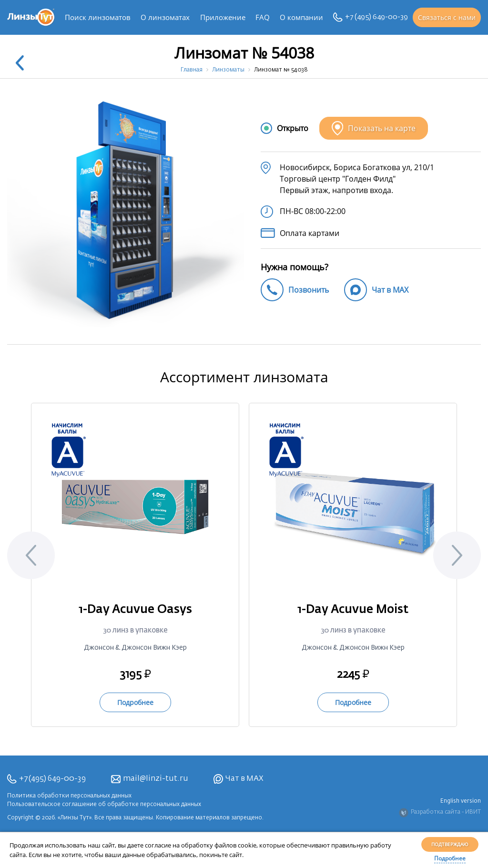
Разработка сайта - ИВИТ (440, 813)
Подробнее (450, 858)
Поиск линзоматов (98, 17)
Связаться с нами (447, 17)
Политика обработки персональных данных (69, 796)
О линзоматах (165, 17)
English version (461, 801)
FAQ (263, 17)
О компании (301, 17)
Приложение (223, 17)
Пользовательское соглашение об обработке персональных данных (104, 805)
